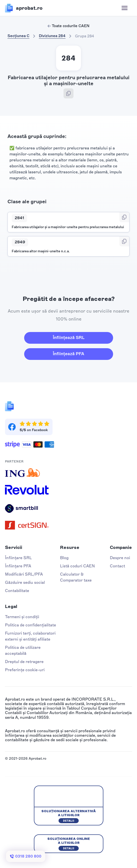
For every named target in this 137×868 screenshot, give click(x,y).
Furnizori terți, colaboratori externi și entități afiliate (30, 636)
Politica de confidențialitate (31, 625)
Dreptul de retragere (24, 662)
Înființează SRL (69, 337)
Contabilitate (17, 591)
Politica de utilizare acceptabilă (23, 650)
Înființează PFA (68, 354)
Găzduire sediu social (25, 582)
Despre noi (120, 558)
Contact (117, 566)
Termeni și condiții (22, 617)
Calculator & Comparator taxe (76, 577)
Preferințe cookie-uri (25, 670)
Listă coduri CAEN (77, 566)
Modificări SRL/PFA (24, 574)
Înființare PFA (18, 566)
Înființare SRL (18, 558)
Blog (64, 558)
